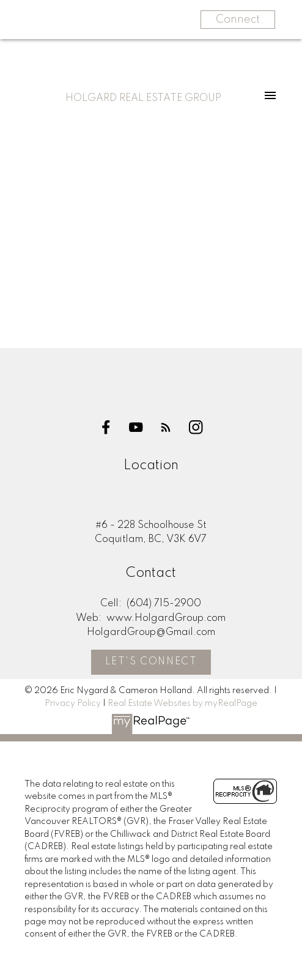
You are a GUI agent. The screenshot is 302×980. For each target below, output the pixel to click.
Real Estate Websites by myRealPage (182, 703)
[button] (106, 427)
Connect (238, 20)
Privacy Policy (73, 703)
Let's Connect (151, 662)
